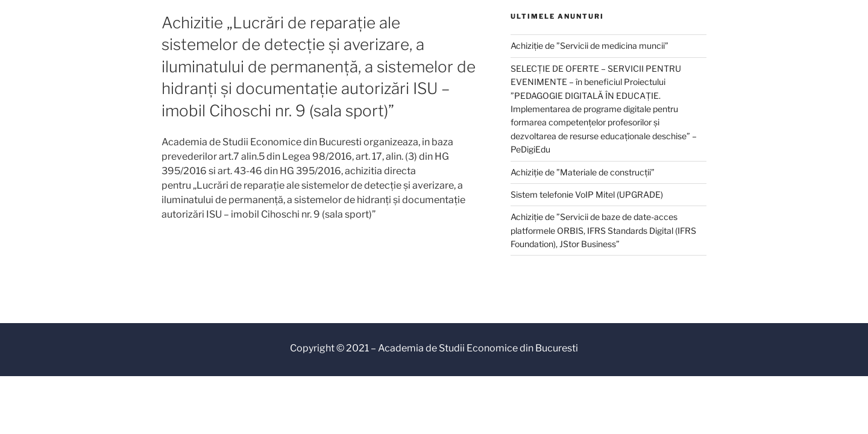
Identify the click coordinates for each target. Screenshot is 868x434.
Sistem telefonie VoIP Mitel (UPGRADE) (587, 194)
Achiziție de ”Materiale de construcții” (583, 172)
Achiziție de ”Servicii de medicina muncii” (590, 46)
